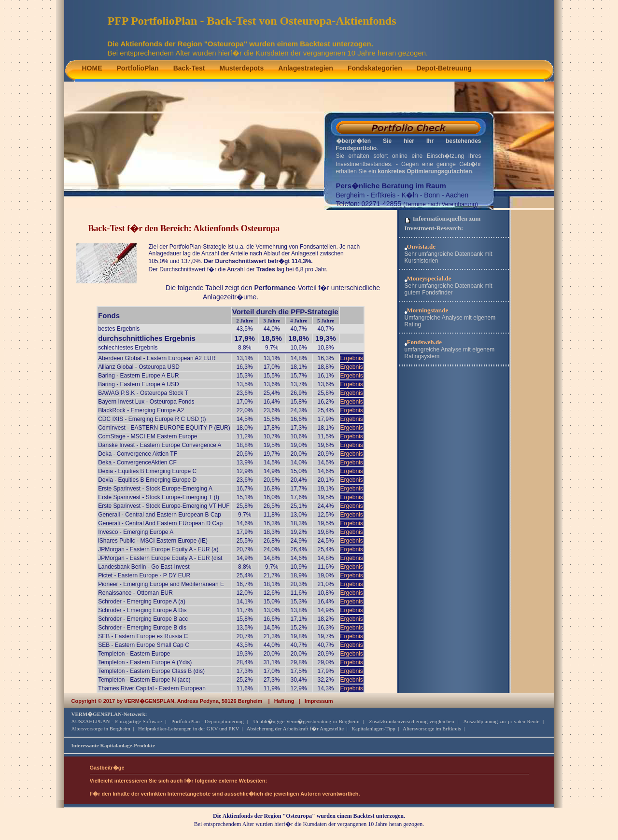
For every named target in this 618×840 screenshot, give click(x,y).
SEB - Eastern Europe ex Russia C (143, 636)
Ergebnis (352, 358)
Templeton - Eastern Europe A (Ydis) (145, 662)
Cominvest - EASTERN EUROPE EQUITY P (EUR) (164, 428)
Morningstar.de (428, 310)
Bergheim (351, 195)
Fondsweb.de (425, 342)
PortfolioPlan (138, 68)
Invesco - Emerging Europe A (136, 532)
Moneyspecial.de (429, 278)
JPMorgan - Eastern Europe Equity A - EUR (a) (158, 549)
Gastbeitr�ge (107, 768)
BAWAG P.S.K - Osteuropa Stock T (143, 393)
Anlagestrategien (306, 68)
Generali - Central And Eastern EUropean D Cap (160, 523)
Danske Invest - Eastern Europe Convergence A (160, 445)
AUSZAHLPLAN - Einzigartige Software (117, 721)
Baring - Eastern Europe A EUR (138, 376)
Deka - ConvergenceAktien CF (137, 462)
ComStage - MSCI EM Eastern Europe (147, 436)
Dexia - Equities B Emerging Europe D (147, 480)
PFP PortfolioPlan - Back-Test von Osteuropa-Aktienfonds (252, 21)
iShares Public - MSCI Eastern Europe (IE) (153, 541)
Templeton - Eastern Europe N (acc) (144, 680)
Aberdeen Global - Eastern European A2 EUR (157, 358)
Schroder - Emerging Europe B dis (142, 628)
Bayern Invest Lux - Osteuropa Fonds (146, 402)
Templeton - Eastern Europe (134, 654)
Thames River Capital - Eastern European (152, 688)
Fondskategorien (375, 68)
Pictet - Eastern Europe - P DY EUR (144, 575)
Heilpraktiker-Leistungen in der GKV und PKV (189, 728)
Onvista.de (421, 246)
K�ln (410, 195)
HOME (92, 68)
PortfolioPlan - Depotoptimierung (208, 721)
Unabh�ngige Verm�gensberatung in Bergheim (306, 721)
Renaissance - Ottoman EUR (135, 593)
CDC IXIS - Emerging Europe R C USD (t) (152, 419)
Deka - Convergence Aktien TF (138, 454)
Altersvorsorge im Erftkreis (432, 728)
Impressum (319, 701)
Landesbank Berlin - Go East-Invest (144, 567)
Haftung (284, 701)
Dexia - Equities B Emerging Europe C (147, 471)
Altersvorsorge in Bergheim (101, 728)
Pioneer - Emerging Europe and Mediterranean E (161, 584)
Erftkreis (383, 195)
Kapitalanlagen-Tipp (373, 728)
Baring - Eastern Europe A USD (138, 384)
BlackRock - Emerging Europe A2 (141, 410)
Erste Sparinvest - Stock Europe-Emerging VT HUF (164, 506)
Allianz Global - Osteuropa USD (139, 367)
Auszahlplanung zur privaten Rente (501, 721)
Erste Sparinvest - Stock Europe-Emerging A (155, 489)
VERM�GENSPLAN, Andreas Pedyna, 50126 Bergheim (193, 701)
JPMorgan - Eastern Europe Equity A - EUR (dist (160, 558)
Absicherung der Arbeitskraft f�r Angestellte (295, 728)
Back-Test (189, 68)
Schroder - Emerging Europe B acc (143, 619)
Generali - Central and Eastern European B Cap (160, 515)
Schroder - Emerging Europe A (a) (142, 602)
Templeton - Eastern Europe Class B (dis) (151, 671)
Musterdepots (242, 68)
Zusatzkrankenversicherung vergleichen (411, 721)
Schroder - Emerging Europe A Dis (142, 610)
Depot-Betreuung (444, 68)
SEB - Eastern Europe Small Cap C (144, 645)
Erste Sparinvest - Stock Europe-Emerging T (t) (159, 497)
